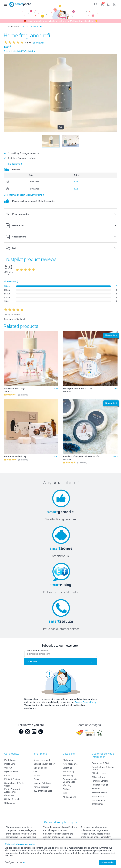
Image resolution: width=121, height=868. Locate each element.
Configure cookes (15, 862)
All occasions (69, 797)
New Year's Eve (70, 764)
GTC (36, 772)
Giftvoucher (10, 803)
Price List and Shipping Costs (103, 768)
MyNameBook (11, 772)
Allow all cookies (107, 862)
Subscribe (32, 662)
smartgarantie (99, 800)
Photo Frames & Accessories (12, 791)
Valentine (67, 768)
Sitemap (96, 789)
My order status (99, 792)
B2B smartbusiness (43, 791)
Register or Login (100, 785)
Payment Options (100, 781)
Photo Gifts (10, 764)
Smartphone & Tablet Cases (14, 784)
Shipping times (99, 773)
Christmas (68, 760)
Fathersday (68, 776)
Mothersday (68, 772)
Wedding (67, 785)
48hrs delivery (99, 777)
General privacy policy (44, 764)
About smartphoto (42, 760)
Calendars (9, 795)
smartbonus (98, 804)
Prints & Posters (12, 779)
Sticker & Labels (12, 799)
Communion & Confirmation (70, 781)
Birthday (67, 789)
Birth (65, 793)
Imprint (37, 776)
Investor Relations (42, 783)
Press (36, 779)
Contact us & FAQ (100, 763)
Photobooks (10, 760)
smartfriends (98, 796)
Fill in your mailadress (38, 651)
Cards (7, 776)
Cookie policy (40, 768)
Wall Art (8, 768)
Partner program (41, 787)
